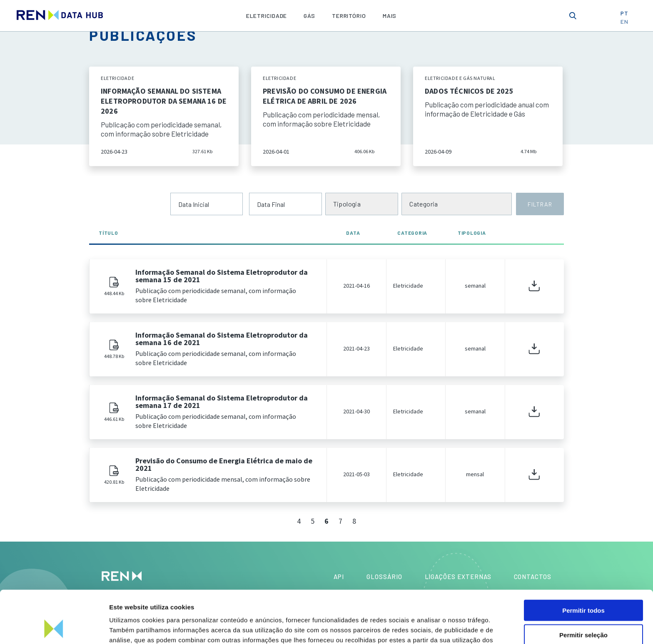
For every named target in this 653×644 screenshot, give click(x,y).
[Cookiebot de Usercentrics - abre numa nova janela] (54, 628)
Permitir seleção (583, 586)
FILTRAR (540, 204)
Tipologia (472, 233)
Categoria (412, 233)
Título (108, 233)
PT (627, 15)
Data (356, 233)
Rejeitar (583, 610)
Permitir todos (583, 561)
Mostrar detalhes (457, 628)
